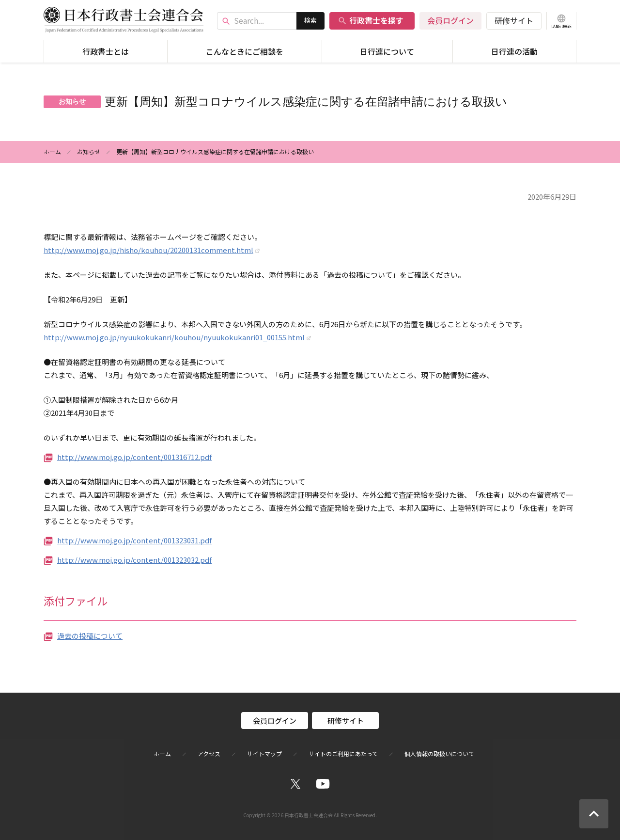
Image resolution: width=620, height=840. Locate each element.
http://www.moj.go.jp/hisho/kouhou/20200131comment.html (148, 250)
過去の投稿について (90, 636)
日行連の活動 (514, 51)
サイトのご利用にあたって (343, 754)
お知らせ (89, 151)
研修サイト (514, 20)
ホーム (52, 151)
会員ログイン (450, 20)
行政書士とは (106, 51)
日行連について (387, 51)
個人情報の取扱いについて (439, 754)
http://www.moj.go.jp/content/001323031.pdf (134, 540)
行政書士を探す (371, 20)
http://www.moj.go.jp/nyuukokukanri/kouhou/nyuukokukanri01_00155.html (174, 337)
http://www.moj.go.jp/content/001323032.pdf (134, 560)
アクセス (209, 754)
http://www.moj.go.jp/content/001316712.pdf (134, 457)
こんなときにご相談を (245, 51)
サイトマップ (264, 754)
